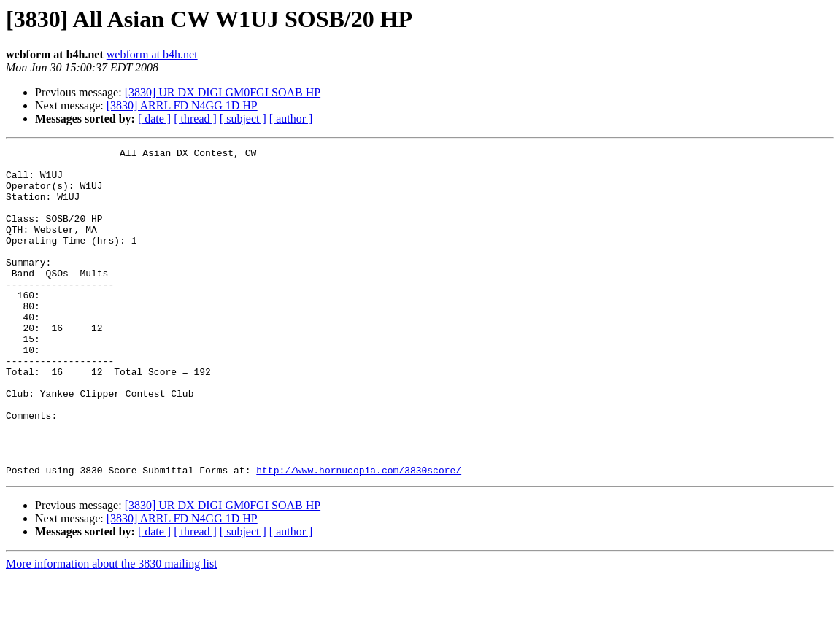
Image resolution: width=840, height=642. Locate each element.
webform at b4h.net (152, 54)
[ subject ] (243, 119)
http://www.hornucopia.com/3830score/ (359, 535)
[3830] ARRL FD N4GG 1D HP (182, 105)
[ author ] (291, 119)
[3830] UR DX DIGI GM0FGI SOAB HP (223, 92)
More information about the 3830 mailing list (112, 629)
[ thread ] (195, 119)
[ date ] (154, 119)
